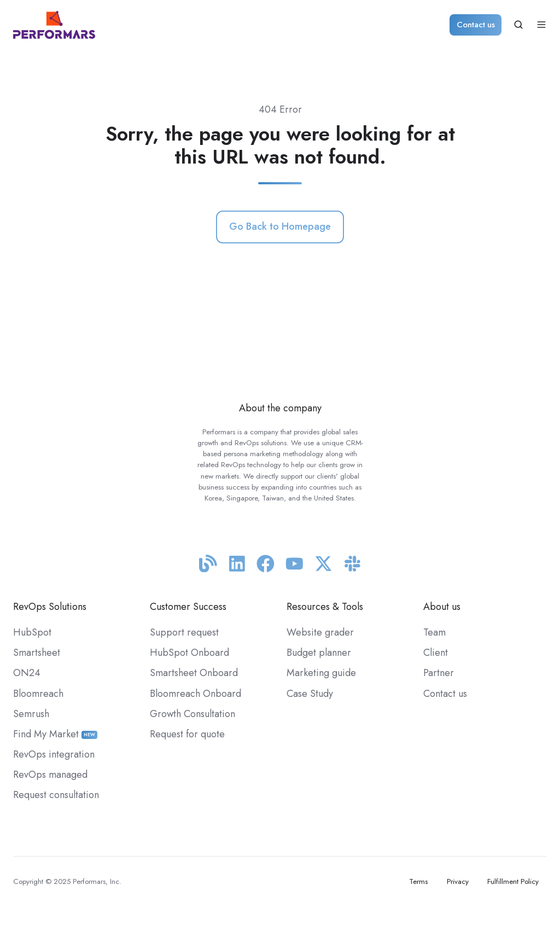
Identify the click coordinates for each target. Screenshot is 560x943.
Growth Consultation (192, 714)
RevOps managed (50, 775)
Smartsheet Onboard (194, 673)
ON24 (27, 673)
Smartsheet (37, 653)
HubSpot (32, 632)
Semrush (31, 714)
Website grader (320, 632)
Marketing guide (321, 673)
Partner (439, 673)
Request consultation (56, 795)
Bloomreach (38, 694)
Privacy (458, 881)
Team (434, 632)
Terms (418, 881)
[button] (518, 25)
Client (436, 653)
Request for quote (187, 734)
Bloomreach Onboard (196, 694)
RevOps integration (54, 754)
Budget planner (319, 653)
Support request (184, 632)
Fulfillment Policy (513, 881)
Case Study (310, 694)
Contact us (476, 25)
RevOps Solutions (50, 607)
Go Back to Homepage (280, 226)
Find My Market (55, 734)
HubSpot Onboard (189, 653)
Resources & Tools (325, 607)
